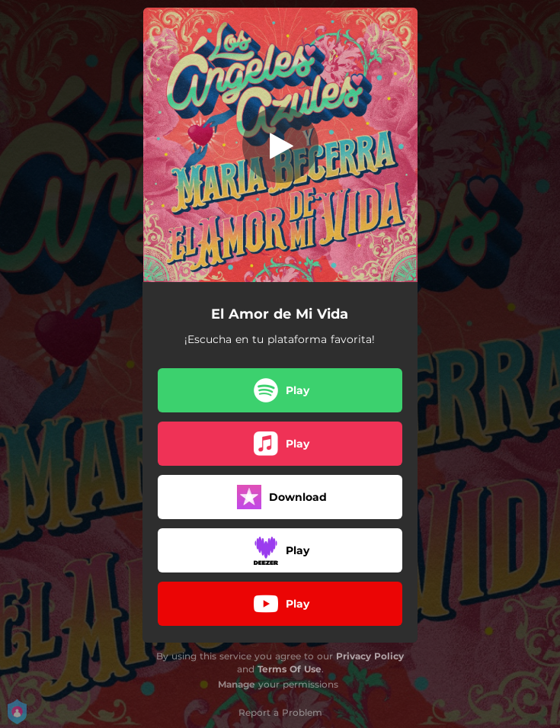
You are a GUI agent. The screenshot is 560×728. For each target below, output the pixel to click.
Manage (237, 684)
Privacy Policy (370, 656)
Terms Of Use (290, 669)
